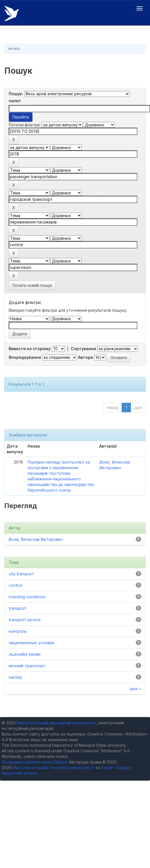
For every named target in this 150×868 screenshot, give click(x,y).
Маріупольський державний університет (56, 723)
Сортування (83, 349)
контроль (18, 631)
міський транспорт (27, 666)
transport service (25, 620)
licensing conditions (27, 597)
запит (15, 101)
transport (17, 608)
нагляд (15, 677)
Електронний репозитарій (12, 13)
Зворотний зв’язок (20, 773)
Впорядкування (25, 357)
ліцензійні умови (25, 654)
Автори (86, 357)
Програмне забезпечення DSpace (35, 762)
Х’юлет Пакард (115, 768)
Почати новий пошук (32, 285)
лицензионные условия (31, 643)
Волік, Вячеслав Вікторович (36, 539)
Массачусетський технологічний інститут (53, 768)
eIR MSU (14, 49)
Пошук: (16, 94)
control (15, 585)
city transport (21, 574)
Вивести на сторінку (30, 349)
